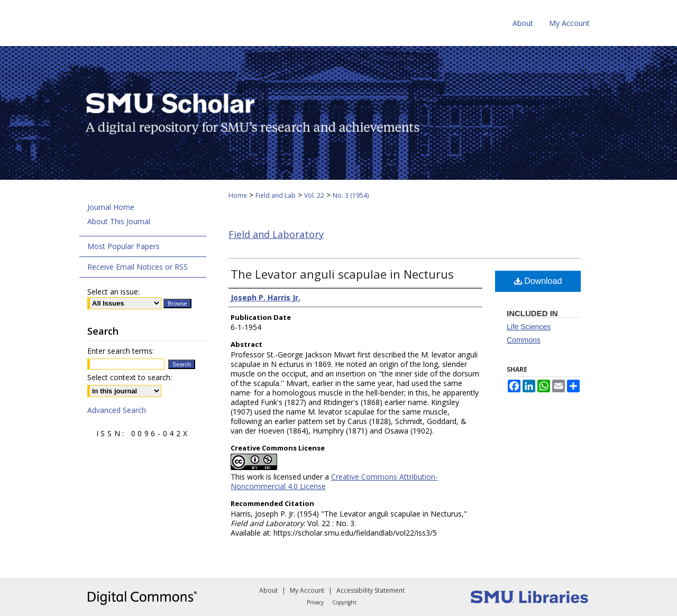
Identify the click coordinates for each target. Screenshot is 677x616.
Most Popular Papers (123, 246)
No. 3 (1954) (351, 195)
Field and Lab (276, 195)
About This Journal (119, 221)
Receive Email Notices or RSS (138, 267)
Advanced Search (117, 410)
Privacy (315, 602)
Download (538, 281)
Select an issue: (113, 292)
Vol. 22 (314, 195)
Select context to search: (130, 377)
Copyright (344, 602)
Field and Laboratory (276, 234)
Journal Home (111, 207)
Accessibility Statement (370, 590)
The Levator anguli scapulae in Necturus (342, 274)
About (268, 590)
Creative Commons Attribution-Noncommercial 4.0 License (334, 481)
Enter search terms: (121, 351)
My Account (307, 590)
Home (238, 195)
